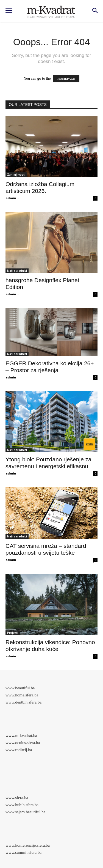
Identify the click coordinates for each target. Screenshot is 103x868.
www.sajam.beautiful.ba (25, 812)
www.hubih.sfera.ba (22, 805)
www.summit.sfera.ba (23, 852)
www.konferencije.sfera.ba (28, 845)
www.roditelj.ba (19, 750)
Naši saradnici (17, 271)
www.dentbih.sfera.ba (23, 702)
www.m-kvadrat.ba (21, 736)
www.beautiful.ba (20, 688)
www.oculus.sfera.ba (23, 743)
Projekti (13, 633)
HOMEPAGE (66, 79)
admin (11, 198)
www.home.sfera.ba (22, 695)
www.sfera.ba (17, 798)
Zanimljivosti (16, 175)
